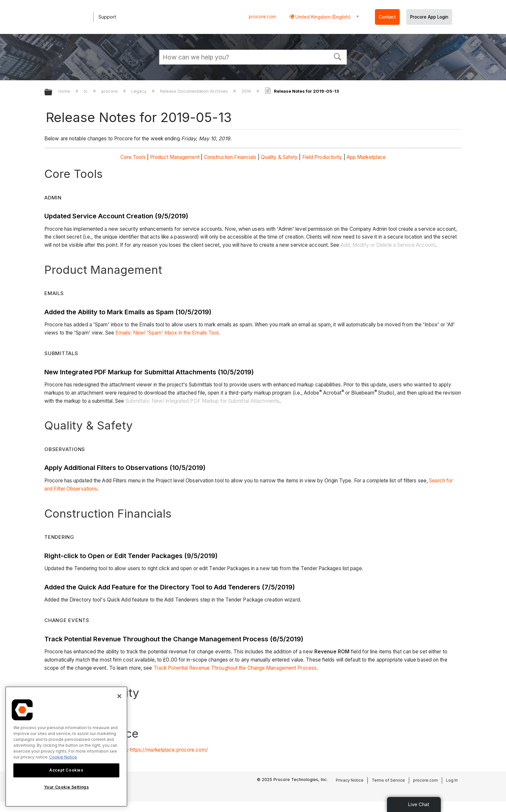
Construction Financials (230, 157)
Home (65, 91)
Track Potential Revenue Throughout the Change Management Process (235, 668)
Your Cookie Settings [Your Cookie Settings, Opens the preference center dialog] (67, 787)
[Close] (119, 696)
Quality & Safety (279, 157)
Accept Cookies (66, 770)
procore (110, 91)
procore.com (262, 17)
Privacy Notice (350, 780)
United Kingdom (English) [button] (322, 17)
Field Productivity (322, 157)
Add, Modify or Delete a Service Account (388, 245)
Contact (387, 17)
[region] (66, 747)
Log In (452, 780)
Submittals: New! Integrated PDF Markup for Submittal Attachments (202, 401)
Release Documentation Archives (195, 91)
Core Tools (133, 157)
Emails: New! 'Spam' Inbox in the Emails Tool (167, 333)
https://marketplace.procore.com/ (169, 750)
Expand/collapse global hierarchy (52, 93)
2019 (247, 91)
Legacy (140, 91)
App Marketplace (366, 157)
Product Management (175, 157)
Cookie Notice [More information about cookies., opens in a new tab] (63, 757)
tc (86, 91)
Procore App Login (429, 17)
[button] (338, 56)
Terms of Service (388, 780)
